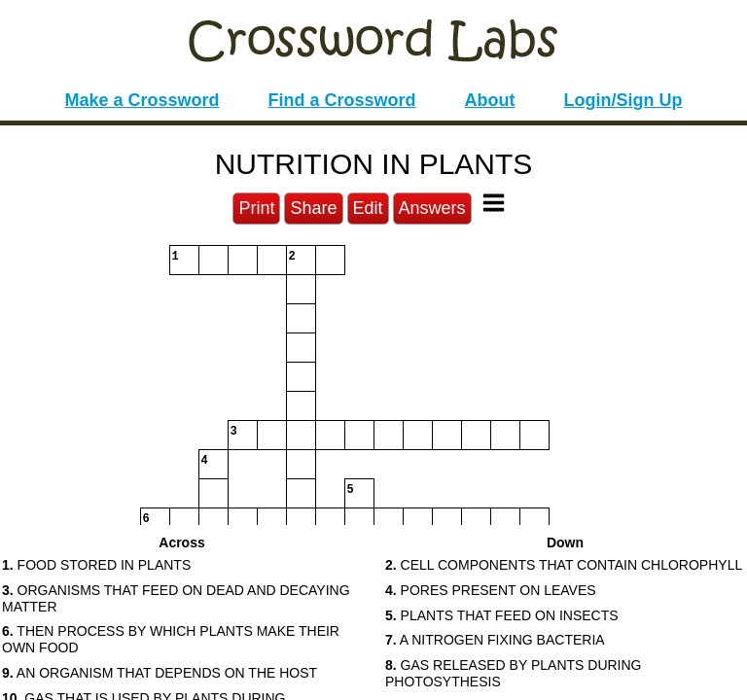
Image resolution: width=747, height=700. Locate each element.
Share (313, 208)
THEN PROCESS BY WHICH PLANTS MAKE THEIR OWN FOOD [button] (171, 639)
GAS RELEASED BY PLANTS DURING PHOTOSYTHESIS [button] (514, 673)
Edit (368, 208)
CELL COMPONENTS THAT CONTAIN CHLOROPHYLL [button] (564, 565)
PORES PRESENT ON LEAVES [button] (491, 590)
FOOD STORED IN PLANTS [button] (96, 565)
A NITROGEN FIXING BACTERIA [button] (495, 640)
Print (256, 208)
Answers (432, 208)
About (490, 100)
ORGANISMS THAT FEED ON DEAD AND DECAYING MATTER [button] (176, 598)
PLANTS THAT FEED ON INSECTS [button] (502, 615)
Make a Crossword (142, 100)
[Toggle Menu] (494, 203)
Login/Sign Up (623, 100)
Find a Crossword (342, 100)
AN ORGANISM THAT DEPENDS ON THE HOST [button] (160, 673)
